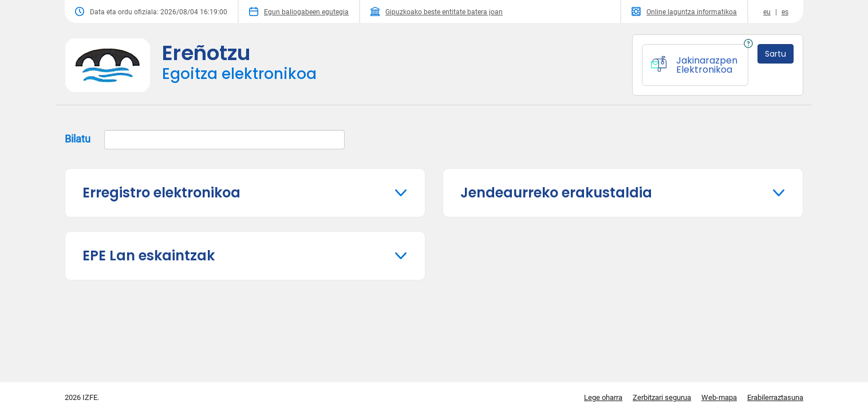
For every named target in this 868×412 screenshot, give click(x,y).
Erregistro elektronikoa (161, 193)
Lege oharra (603, 397)
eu (767, 12)
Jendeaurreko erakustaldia (556, 193)
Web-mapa (719, 397)
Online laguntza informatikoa (684, 11)
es (785, 12)
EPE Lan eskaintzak (149, 255)
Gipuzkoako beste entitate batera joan (437, 11)
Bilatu (205, 140)
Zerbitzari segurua (662, 397)
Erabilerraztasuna (775, 397)
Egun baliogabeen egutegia (299, 11)
